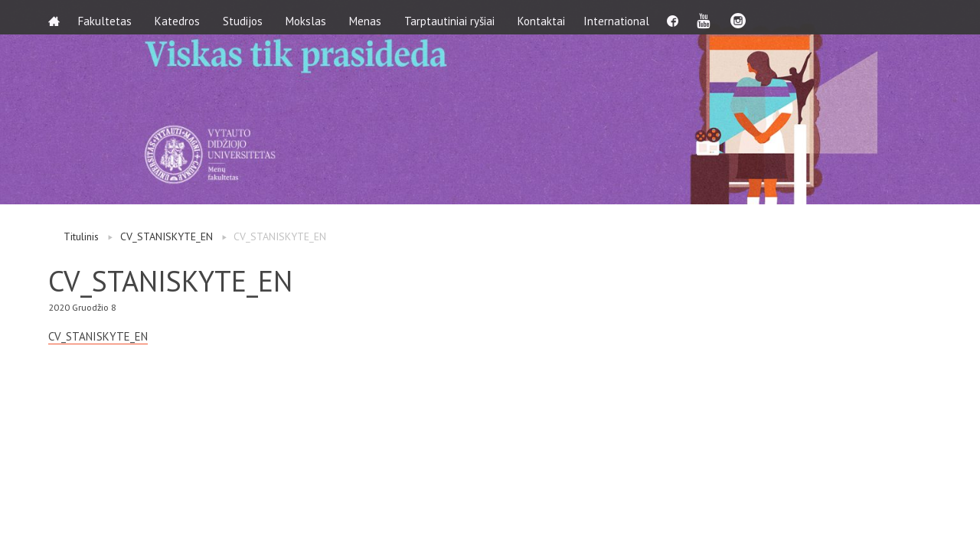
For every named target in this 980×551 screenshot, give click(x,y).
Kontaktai (546, 17)
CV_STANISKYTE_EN (167, 236)
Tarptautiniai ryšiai (454, 17)
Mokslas (310, 17)
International (626, 17)
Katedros (182, 17)
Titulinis (81, 236)
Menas (370, 17)
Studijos (247, 17)
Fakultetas (109, 17)
